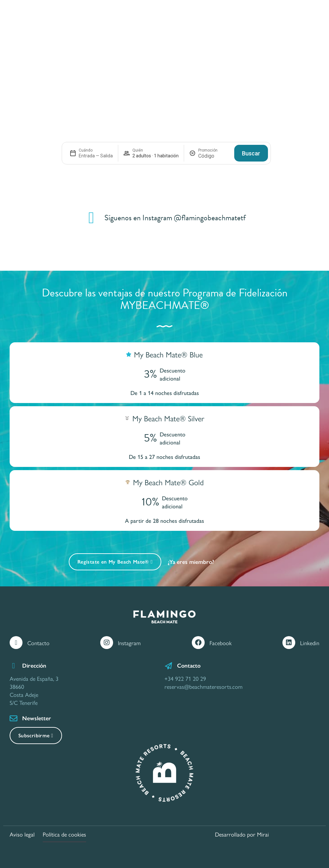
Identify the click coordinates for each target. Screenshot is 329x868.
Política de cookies (64, 834)
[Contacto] (16, 643)
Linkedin (310, 643)
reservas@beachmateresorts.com (204, 686)
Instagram (129, 643)
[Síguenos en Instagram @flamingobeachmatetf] (92, 218)
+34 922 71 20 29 (185, 678)
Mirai (263, 834)
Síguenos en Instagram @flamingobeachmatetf (175, 218)
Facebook (221, 643)
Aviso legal (22, 834)
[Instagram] (107, 643)
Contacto (38, 643)
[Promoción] (214, 156)
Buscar (251, 153)
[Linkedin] (289, 643)
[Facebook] (198, 643)
